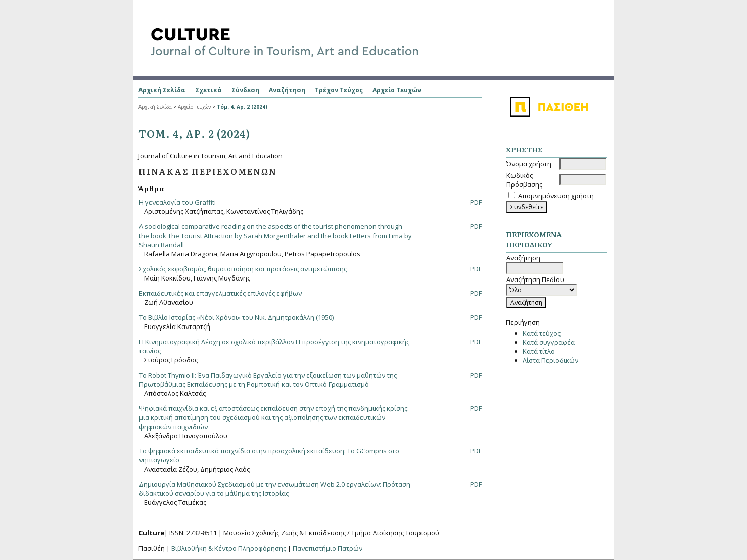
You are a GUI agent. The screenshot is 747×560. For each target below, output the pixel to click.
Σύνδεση (245, 90)
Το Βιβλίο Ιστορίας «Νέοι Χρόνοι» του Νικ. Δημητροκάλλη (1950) (236, 317)
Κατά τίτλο (539, 351)
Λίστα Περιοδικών (550, 360)
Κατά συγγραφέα (549, 342)
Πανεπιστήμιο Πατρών (328, 548)
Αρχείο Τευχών (397, 90)
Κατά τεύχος (542, 333)
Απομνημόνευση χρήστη (556, 196)
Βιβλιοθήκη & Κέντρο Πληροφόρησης (229, 548)
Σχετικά (208, 90)
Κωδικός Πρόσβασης (524, 180)
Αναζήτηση (287, 90)
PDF (476, 202)
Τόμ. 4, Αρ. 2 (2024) (242, 107)
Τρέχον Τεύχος (339, 90)
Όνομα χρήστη (529, 164)
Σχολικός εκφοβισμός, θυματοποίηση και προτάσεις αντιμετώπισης (243, 269)
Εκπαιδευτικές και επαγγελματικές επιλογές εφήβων (220, 293)
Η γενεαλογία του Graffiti (177, 202)
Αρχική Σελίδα (162, 90)
